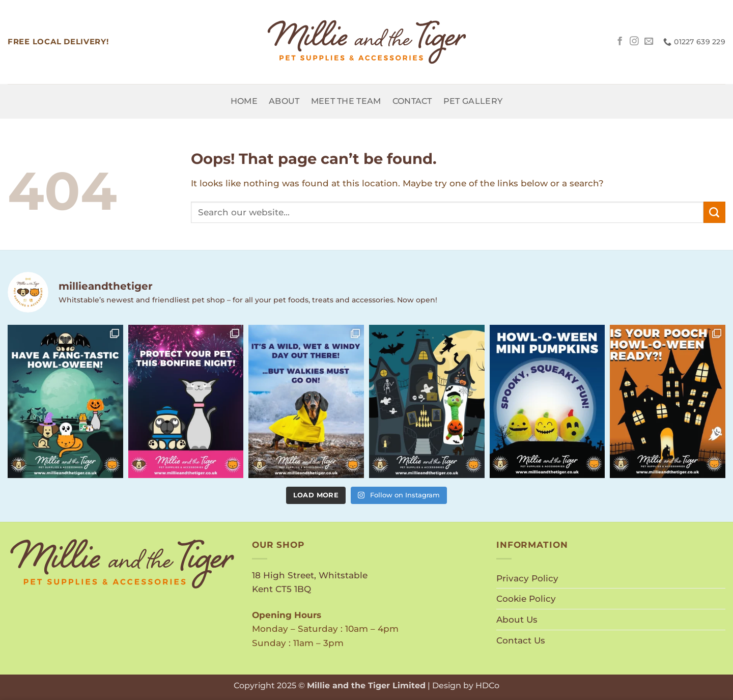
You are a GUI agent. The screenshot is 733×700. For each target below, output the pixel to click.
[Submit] (714, 212)
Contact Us (521, 640)
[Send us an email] (649, 42)
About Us (517, 619)
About (284, 101)
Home (244, 101)
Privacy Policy (527, 578)
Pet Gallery (473, 101)
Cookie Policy (526, 598)
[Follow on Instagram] (634, 42)
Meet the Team (346, 101)
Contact (412, 101)
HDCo (487, 685)
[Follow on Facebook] (620, 42)
